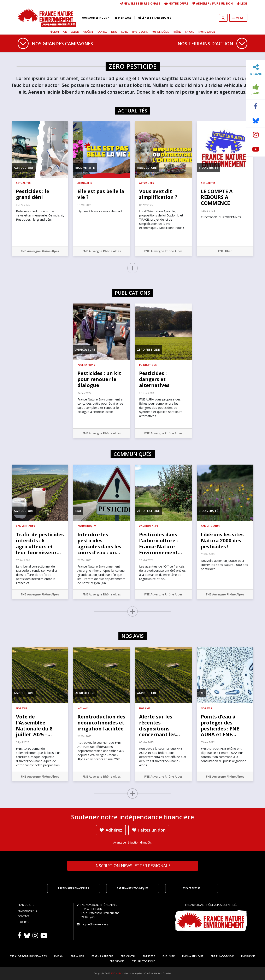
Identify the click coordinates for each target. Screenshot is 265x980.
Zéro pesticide (148, 350)
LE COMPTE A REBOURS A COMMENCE (217, 197)
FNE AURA (116, 973)
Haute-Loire (140, 32)
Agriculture (24, 168)
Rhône (177, 32)
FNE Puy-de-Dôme (222, 956)
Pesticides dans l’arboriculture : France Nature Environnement (161, 543)
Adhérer (203, 3)
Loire (125, 32)
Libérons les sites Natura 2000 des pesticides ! (222, 540)
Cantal (102, 32)
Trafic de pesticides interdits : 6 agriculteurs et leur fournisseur (40, 543)
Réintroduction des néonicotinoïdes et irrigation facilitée (101, 722)
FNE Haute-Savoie (143, 961)
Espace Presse (192, 888)
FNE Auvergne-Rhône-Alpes (28, 956)
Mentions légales (133, 973)
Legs (242, 3)
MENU (238, 18)
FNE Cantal (128, 956)
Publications (86, 365)
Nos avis (22, 708)
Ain (65, 32)
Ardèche (88, 32)
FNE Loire (169, 956)
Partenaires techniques (133, 888)
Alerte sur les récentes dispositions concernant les (160, 725)
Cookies (167, 973)
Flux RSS (23, 922)
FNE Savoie (117, 961)
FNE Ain (59, 956)
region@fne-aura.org (95, 924)
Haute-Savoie (207, 32)
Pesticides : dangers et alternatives (154, 379)
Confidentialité (152, 973)
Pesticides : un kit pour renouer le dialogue (99, 379)
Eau (78, 511)
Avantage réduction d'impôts (132, 842)
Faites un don (149, 830)
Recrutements (28, 911)
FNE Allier (225, 251)
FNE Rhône (248, 956)
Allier (75, 32)
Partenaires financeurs (74, 888)
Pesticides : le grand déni (33, 194)
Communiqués (25, 526)
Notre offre (176, 3)
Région (54, 32)
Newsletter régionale (140, 3)
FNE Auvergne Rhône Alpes (40, 251)
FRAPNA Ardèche (102, 956)
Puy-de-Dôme (160, 32)
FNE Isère (149, 956)
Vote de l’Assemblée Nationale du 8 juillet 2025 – (34, 725)
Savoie (190, 32)
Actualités (23, 183)
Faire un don (222, 3)
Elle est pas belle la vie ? (101, 194)
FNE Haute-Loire (193, 956)
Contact (23, 916)
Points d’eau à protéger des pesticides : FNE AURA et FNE (220, 725)
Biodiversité (85, 168)
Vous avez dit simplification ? (158, 194)
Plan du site (26, 905)
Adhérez (111, 830)
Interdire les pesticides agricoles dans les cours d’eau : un (99, 543)
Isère (114, 32)
